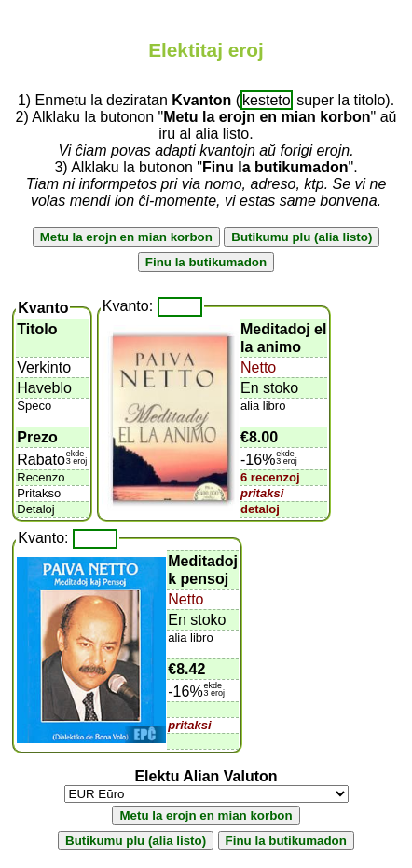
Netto (258, 367)
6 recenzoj (270, 477)
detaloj (260, 509)
